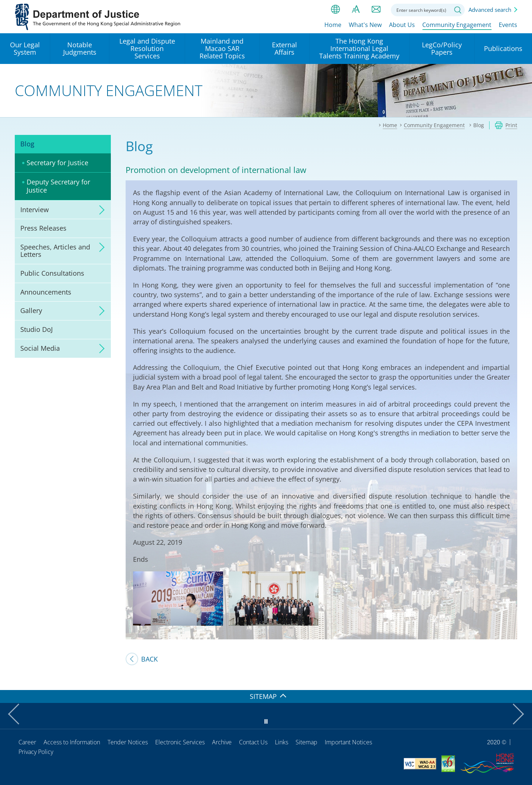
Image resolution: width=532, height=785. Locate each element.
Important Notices (348, 742)
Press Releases (43, 228)
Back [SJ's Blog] (149, 659)
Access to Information (72, 742)
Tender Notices (128, 742)
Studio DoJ (37, 329)
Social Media (40, 348)
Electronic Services (180, 742)
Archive (222, 742)
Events (508, 25)
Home (333, 25)
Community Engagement (457, 25)
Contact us (376, 9)
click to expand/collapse (100, 210)
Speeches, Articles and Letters (55, 251)
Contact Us (253, 742)
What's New (365, 25)
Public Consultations (52, 273)
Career (27, 742)
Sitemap (306, 742)
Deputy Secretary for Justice (58, 186)
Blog (27, 144)
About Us (402, 25)
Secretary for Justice (57, 163)
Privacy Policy (36, 752)
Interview (35, 210)
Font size (356, 9)
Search (458, 10)
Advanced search (490, 10)
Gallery (31, 310)
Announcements (46, 292)
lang (335, 9)
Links (282, 742)
